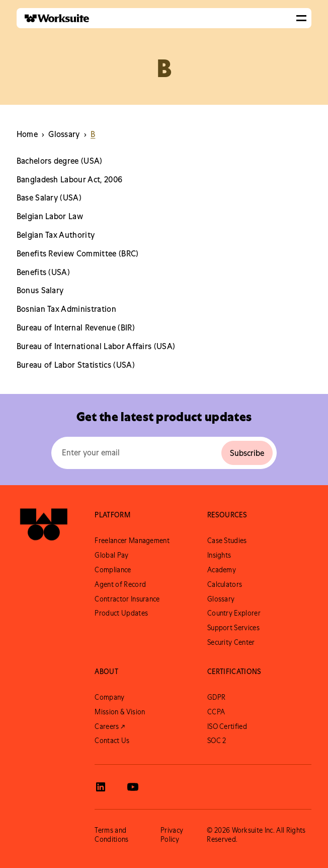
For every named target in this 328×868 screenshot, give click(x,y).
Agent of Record (120, 584)
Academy (222, 570)
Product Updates (121, 613)
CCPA (216, 712)
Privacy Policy (172, 835)
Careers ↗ (110, 726)
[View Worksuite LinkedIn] (101, 787)
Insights (219, 555)
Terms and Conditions (111, 835)
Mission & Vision (120, 712)
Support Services (233, 628)
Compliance (113, 570)
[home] (53, 18)
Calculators (225, 584)
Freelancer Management (132, 541)
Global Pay (111, 555)
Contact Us (112, 741)
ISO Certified (227, 726)
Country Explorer (234, 613)
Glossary (221, 599)
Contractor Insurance (127, 599)
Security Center (231, 642)
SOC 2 (217, 741)
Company (109, 697)
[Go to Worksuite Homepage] (44, 527)
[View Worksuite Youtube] (133, 787)
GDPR (216, 697)
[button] (301, 18)
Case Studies (227, 541)
